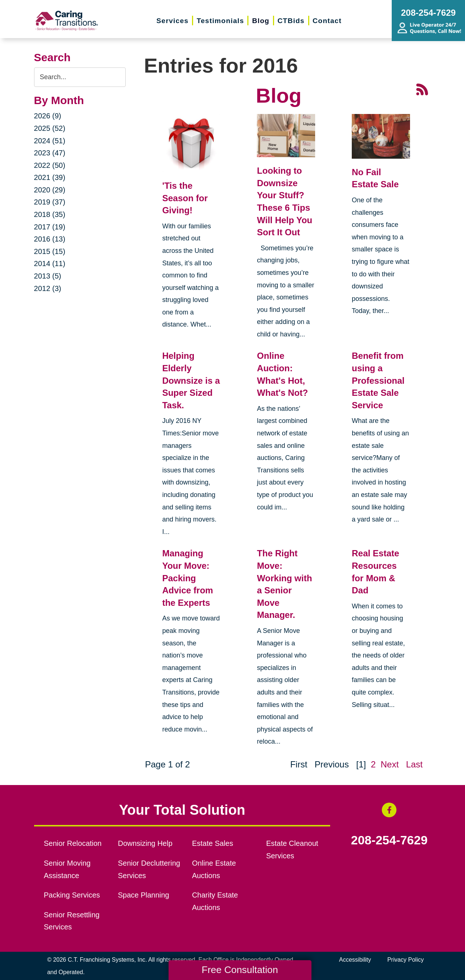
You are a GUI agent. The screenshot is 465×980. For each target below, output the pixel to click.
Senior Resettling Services (71, 921)
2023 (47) (50, 153)
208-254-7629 (389, 840)
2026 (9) (48, 116)
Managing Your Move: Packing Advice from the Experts (188, 578)
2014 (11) (50, 264)
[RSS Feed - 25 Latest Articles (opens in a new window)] (422, 89)
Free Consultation (240, 970)
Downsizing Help (145, 843)
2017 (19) (50, 227)
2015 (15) (50, 251)
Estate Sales (213, 843)
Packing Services (72, 895)
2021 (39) (50, 177)
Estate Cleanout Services (292, 850)
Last (414, 764)
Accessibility (355, 960)
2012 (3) (48, 288)
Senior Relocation (73, 843)
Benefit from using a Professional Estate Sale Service (378, 380)
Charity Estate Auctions (215, 901)
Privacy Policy (406, 960)
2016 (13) (50, 239)
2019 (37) (50, 202)
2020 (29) (50, 190)
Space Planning (144, 895)
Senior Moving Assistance (67, 869)
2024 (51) (50, 141)
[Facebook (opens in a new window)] (389, 810)
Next (390, 764)
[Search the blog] (80, 77)
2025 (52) (50, 128)
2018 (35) (50, 214)
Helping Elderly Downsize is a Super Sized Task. (191, 380)
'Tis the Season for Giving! (185, 198)
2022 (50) (50, 165)
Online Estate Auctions (214, 869)
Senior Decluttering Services (149, 869)
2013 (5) (48, 276)
